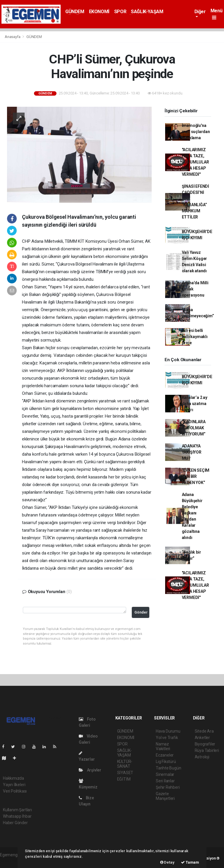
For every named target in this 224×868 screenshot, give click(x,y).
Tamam (190, 862)
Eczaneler (165, 755)
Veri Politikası (15, 791)
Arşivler (90, 770)
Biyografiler (205, 744)
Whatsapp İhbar (17, 816)
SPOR (120, 12)
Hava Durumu (168, 731)
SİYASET (125, 773)
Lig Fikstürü (166, 762)
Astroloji (202, 757)
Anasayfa (13, 37)
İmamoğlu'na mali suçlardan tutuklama (196, 132)
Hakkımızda (13, 778)
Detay (167, 862)
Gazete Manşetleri (165, 796)
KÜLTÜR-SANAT (125, 764)
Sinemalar (165, 774)
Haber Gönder (15, 823)
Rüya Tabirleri (207, 750)
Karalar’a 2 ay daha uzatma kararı (195, 404)
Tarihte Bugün (169, 768)
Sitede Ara (204, 731)
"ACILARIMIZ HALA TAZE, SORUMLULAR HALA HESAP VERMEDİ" (195, 162)
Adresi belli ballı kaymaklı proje (195, 337)
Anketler (202, 738)
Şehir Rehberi (168, 787)
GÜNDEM (75, 12)
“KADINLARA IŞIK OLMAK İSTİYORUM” (194, 428)
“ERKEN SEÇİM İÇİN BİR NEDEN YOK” (196, 476)
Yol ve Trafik (167, 738)
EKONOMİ (99, 12)
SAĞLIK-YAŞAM (147, 12)
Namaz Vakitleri (163, 746)
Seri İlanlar (165, 781)
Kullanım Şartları (17, 810)
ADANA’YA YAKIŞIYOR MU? (192, 452)
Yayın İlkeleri (14, 785)
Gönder (141, 612)
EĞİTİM (124, 779)
